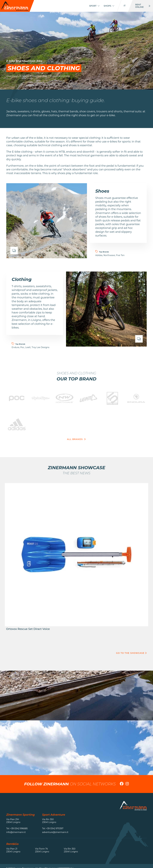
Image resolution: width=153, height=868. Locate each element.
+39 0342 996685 (19, 828)
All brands (77, 439)
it (125, 6)
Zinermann (12, 76)
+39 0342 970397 (55, 828)
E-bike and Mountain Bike (34, 76)
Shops (109, 6)
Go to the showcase (131, 653)
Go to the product (76, 558)
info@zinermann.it (16, 832)
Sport (94, 6)
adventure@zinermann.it (55, 832)
